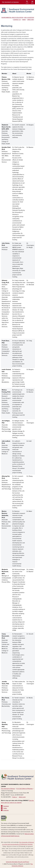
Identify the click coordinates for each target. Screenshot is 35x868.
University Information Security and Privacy (18, 862)
